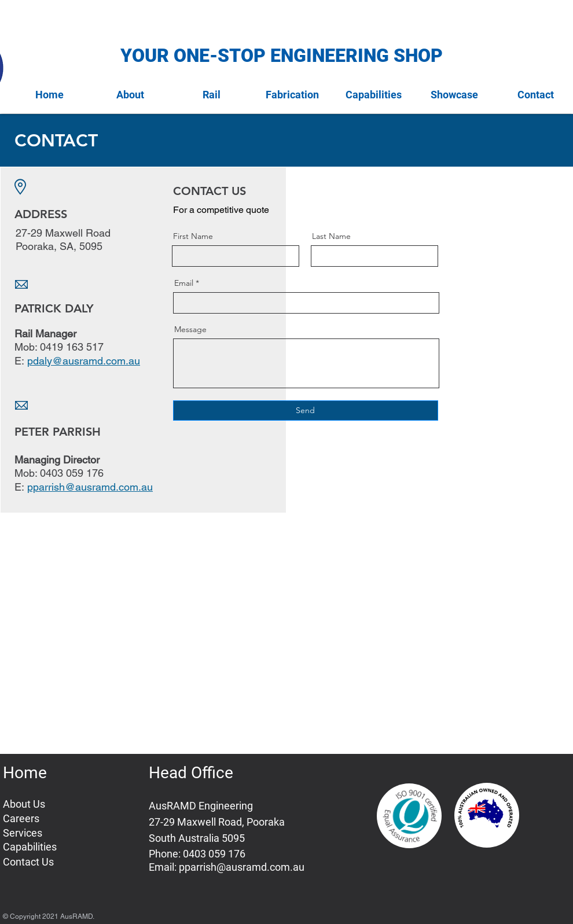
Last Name (331, 236)
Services (23, 833)
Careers (21, 818)
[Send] (306, 411)
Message (190, 329)
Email (184, 283)
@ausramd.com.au (96, 361)
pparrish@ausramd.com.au (242, 867)
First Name (193, 236)
